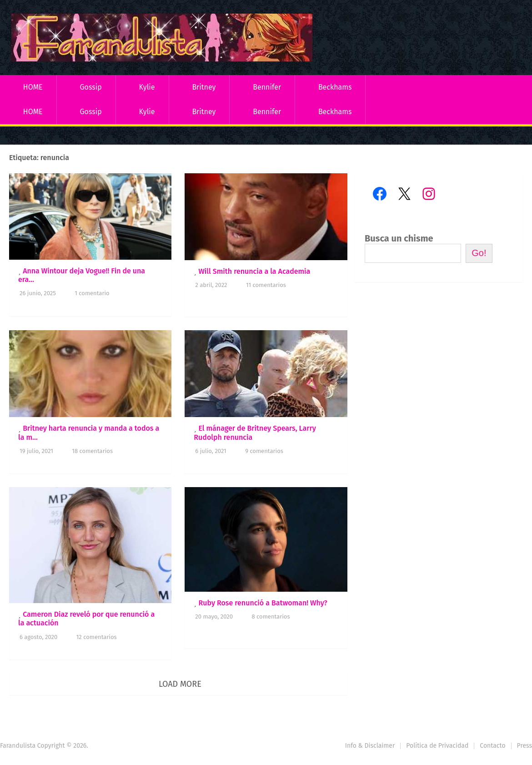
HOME (33, 87)
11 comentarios (266, 285)
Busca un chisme (399, 238)
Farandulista (18, 746)
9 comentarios (264, 451)
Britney (204, 87)
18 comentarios (92, 451)
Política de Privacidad (437, 746)
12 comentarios (97, 637)
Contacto (492, 746)
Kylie (147, 87)
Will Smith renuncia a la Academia (254, 271)
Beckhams (335, 87)
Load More (180, 684)
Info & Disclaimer (370, 746)
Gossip (90, 87)
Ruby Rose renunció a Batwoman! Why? (263, 603)
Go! (479, 253)
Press (524, 746)
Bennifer (267, 87)
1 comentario (92, 293)
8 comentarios (271, 617)
